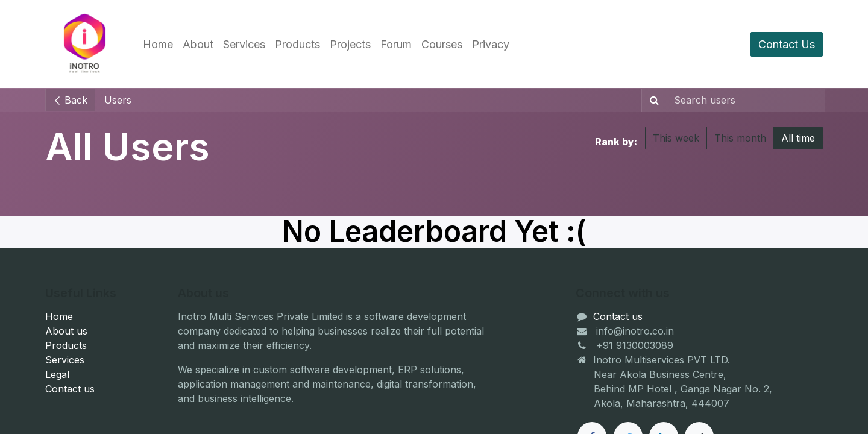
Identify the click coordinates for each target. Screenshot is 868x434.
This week (676, 138)
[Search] (652, 100)
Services (65, 360)
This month (740, 138)
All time (798, 138)
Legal (57, 374)
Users (118, 100)
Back (70, 100)
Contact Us (787, 44)
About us (66, 331)
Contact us (70, 389)
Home (59, 316)
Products (66, 345)
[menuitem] (158, 44)
